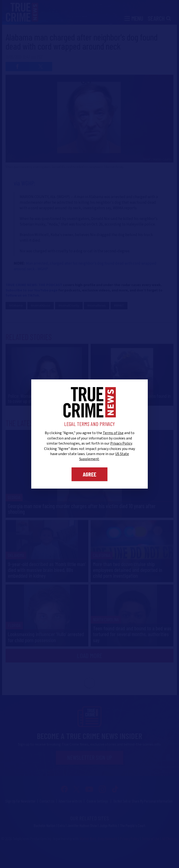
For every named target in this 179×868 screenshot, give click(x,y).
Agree (89, 474)
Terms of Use (113, 433)
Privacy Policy (121, 443)
